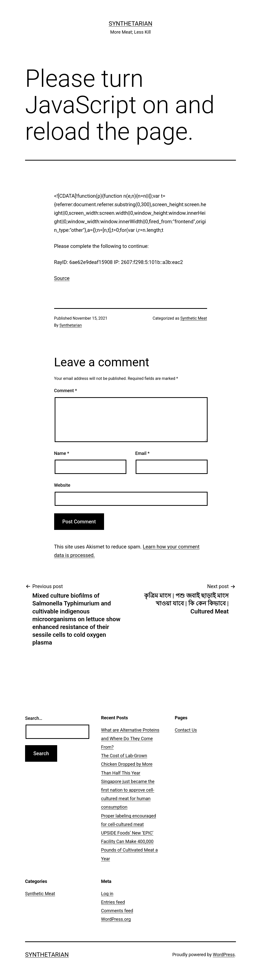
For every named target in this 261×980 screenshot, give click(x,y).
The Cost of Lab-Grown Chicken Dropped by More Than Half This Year (127, 764)
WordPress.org (116, 919)
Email (142, 453)
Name (62, 453)
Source (62, 278)
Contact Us (186, 730)
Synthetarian (130, 24)
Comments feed (117, 911)
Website (62, 485)
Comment (66, 391)
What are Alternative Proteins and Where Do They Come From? (130, 739)
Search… (34, 718)
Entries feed (113, 902)
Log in (107, 894)
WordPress (224, 955)
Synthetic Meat (194, 318)
